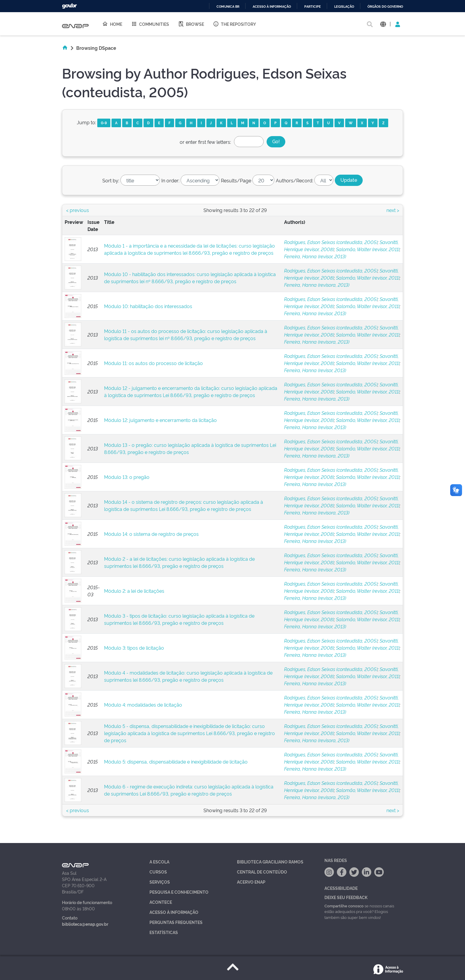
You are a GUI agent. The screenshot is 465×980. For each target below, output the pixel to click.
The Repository (234, 24)
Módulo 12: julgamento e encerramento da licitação (160, 420)
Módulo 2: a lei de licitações (134, 591)
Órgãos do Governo (385, 7)
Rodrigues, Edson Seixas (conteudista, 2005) (331, 242)
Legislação (344, 7)
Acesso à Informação (174, 912)
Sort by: (111, 180)
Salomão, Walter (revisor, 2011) (368, 249)
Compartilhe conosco (344, 906)
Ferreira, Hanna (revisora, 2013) (317, 285)
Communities (150, 24)
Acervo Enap (251, 882)
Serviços (160, 882)
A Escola (159, 862)
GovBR (69, 6)
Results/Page (236, 180)
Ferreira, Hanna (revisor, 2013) (315, 256)
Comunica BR (228, 7)
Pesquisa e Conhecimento (179, 892)
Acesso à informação (272, 7)
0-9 (104, 123)
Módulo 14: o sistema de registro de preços (151, 534)
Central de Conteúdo (262, 872)
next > (393, 210)
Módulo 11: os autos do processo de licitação (153, 363)
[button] (383, 24)
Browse (191, 24)
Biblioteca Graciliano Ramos (270, 862)
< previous (78, 210)
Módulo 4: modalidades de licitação (143, 705)
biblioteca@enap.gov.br (85, 924)
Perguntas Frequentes (176, 922)
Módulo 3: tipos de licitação (134, 648)
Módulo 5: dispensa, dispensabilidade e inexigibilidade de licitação (176, 761)
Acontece (161, 902)
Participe (313, 7)
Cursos (158, 872)
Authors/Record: (294, 180)
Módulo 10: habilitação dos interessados (148, 306)
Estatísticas (164, 932)
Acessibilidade (341, 888)
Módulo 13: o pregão (127, 477)
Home (112, 24)
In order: (170, 180)
